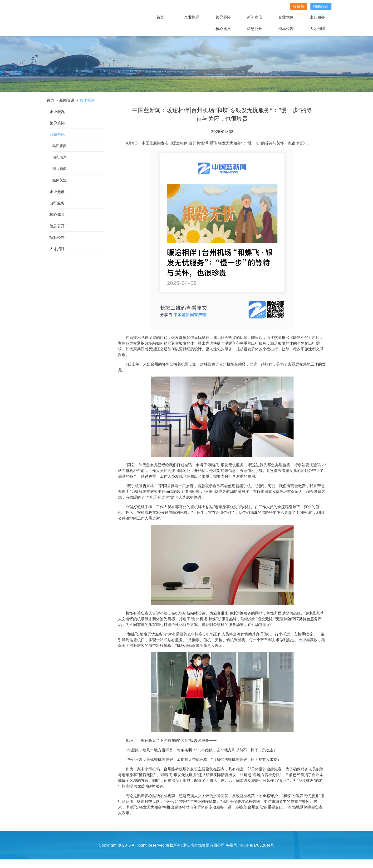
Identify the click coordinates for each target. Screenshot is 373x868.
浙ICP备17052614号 (257, 845)
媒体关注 (59, 180)
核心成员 (223, 29)
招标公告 (286, 29)
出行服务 (317, 17)
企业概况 (192, 17)
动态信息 (59, 157)
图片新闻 (59, 169)
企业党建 (286, 17)
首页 (160, 17)
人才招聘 (317, 29)
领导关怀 (223, 17)
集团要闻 (59, 146)
